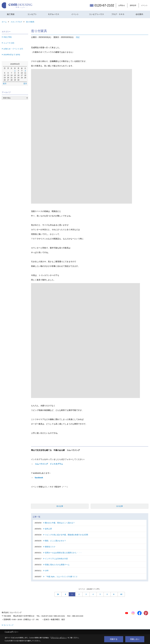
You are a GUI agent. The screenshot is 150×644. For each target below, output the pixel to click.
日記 (78, 37)
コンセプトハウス (96, 14)
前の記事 (60, 506)
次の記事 (120, 506)
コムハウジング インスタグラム (49, 464)
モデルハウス (54, 14)
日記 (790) (8, 37)
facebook (39, 478)
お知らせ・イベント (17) (13, 49)
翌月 (25, 84)
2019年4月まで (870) (12, 55)
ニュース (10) (9, 43)
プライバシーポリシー (58, 638)
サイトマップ (8, 625)
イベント (144, 5)
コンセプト (32, 14)
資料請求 (133, 5)
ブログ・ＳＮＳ (118, 14)
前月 (5, 84)
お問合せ (122, 5)
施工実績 (11, 14)
